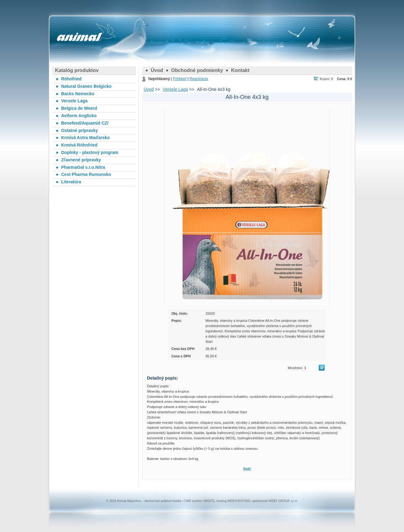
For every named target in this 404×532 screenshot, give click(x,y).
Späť (247, 469)
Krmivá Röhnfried (79, 145)
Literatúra (71, 182)
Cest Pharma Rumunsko (86, 174)
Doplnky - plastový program (90, 152)
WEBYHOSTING (239, 501)
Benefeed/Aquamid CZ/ (85, 123)
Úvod (157, 70)
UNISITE (209, 501)
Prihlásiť (180, 79)
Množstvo (295, 368)
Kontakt (240, 70)
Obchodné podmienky (197, 70)
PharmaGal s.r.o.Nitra (83, 167)
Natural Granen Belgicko (86, 86)
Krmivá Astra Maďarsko (85, 138)
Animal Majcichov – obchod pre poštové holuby (80, 37)
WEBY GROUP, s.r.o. (283, 501)
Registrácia (199, 79)
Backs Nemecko (78, 94)
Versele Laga (175, 89)
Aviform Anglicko (79, 116)
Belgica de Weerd (79, 108)
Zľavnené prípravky (81, 160)
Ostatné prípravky (80, 130)
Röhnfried (71, 79)
